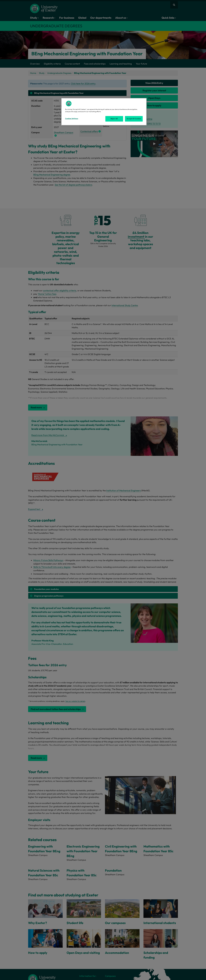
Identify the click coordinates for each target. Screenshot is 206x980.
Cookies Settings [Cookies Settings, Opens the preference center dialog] (72, 119)
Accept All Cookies (134, 119)
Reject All (114, 119)
